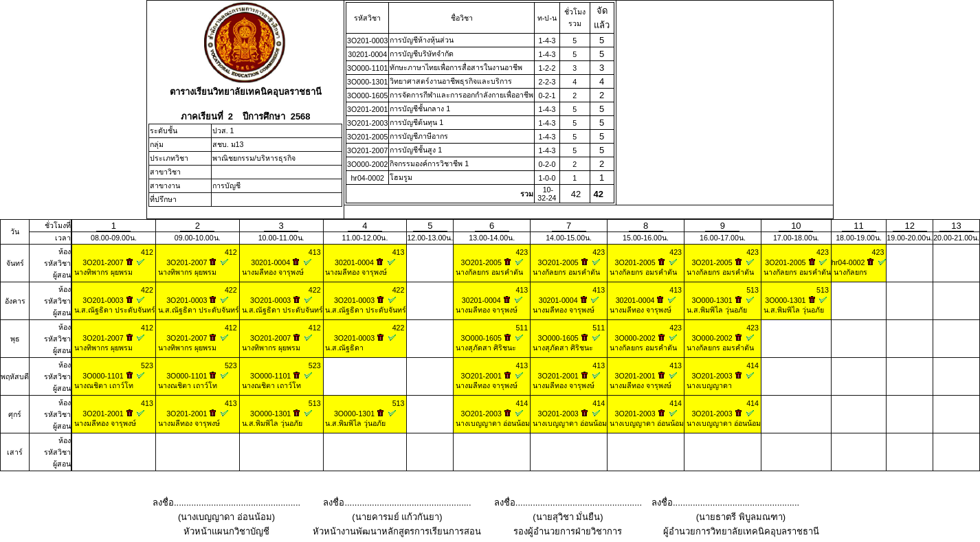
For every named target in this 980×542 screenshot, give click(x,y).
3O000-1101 (367, 68)
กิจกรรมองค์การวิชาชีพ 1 (429, 163)
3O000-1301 (367, 82)
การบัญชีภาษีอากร (419, 136)
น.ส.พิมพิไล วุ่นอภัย (716, 310)
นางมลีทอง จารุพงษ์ (272, 272)
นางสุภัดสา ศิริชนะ (485, 348)
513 (753, 290)
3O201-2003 (367, 123)
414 (753, 365)
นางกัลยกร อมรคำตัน (488, 272)
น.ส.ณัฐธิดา (344, 348)
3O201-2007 (367, 150)
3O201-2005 (367, 137)
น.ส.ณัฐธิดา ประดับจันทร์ (114, 310)
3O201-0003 (367, 41)
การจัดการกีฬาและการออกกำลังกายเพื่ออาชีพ (461, 95)
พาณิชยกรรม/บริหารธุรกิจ (254, 158)
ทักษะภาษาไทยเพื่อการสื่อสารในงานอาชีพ (456, 67)
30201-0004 (367, 54)
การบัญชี (226, 185)
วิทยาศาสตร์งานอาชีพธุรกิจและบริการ (451, 81)
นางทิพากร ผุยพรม (102, 272)
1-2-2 (547, 68)
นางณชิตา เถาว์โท (103, 385)
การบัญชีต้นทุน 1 (416, 122)
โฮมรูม (401, 177)
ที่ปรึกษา (163, 199)
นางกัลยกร (849, 272)
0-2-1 (547, 95)
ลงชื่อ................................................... (226, 503)
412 (147, 252)
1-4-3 (547, 41)
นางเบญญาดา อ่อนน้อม (492, 423)
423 (522, 252)
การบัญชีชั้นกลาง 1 (420, 109)
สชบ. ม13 (228, 144)
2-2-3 (547, 82)
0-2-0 (547, 164)
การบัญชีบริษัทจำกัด (422, 54)
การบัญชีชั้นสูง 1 (416, 150)
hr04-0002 (367, 178)
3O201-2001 (367, 109)
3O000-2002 (367, 164)
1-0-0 (547, 178)
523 (147, 365)
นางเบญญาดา (708, 385)
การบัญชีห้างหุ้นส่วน (422, 40)
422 (147, 290)
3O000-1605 (367, 95)
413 (315, 252)
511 (522, 328)
